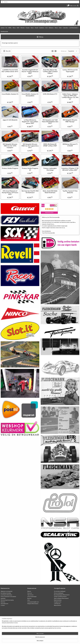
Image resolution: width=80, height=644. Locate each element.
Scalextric (42, 28)
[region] (30, 638)
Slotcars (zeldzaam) (59, 593)
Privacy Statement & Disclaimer (8, 596)
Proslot (28, 28)
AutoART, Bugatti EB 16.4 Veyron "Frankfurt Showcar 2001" (30, 71)
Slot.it (56, 28)
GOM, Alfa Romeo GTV (50, 94)
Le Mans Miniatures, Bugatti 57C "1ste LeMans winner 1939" (30, 122)
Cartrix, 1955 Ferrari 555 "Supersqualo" (70, 71)
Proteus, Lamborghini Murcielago (50, 169)
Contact (3, 605)
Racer (32, 28)
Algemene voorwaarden (7, 591)
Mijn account (74, 6)
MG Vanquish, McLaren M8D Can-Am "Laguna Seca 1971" (30, 146)
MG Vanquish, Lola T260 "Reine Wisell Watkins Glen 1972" (50, 122)
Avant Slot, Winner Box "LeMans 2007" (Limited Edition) (50, 71)
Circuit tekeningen (32, 596)
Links (29, 600)
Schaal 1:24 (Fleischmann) (60, 596)
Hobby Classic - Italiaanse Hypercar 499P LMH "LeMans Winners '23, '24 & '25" (70, 96)
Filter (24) (7, 51)
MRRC (10, 28)
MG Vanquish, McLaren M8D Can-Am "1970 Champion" (10, 146)
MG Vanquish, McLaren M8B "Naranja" (70, 121)
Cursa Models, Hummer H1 (10, 94)
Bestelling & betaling (6, 593)
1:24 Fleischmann (73, 28)
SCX (46, 28)
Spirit (60, 28)
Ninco (14, 28)
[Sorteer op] (72, 51)
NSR (18, 28)
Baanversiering (58, 600)
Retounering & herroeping (7, 600)
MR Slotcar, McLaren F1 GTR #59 (70, 145)
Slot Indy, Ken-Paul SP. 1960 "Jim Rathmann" (30, 192)
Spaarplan (3, 598)
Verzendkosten (4, 604)
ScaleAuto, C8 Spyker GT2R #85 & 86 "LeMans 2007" (70, 169)
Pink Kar (23, 28)
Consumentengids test (33, 602)
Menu (40, 37)
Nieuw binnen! (58, 605)
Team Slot (65, 28)
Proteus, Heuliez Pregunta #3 (30, 169)
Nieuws (29, 591)
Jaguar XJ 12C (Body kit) (10, 120)
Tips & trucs (30, 595)
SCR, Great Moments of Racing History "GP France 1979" (10, 193)
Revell (36, 28)
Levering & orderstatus (6, 595)
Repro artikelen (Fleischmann (61, 598)
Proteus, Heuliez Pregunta (10, 168)
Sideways (51, 28)
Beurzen (29, 598)
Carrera (3, 28)
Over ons (30, 593)
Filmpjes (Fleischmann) (33, 604)
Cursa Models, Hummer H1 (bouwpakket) (30, 95)
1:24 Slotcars (57, 604)
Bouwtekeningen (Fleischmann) (62, 595)
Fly (6, 28)
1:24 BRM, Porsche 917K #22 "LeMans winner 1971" (10, 71)
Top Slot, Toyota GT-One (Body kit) (70, 192)
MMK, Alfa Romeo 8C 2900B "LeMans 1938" (50, 145)
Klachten (3, 602)
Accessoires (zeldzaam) (60, 591)
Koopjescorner (4, 31)
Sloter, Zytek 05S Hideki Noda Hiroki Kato (50, 192)
